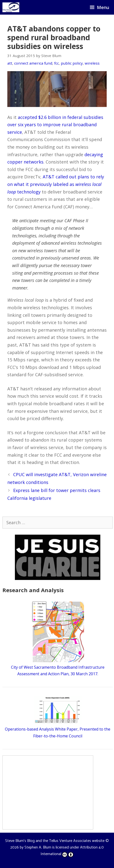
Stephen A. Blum (38, 847)
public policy (72, 63)
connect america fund (33, 63)
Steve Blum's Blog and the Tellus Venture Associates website (55, 841)
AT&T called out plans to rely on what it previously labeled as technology (56, 184)
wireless (92, 63)
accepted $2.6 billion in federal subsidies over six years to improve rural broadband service (55, 125)
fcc (57, 63)
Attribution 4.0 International (72, 851)
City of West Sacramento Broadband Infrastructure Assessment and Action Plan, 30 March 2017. (58, 667)
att (10, 63)
